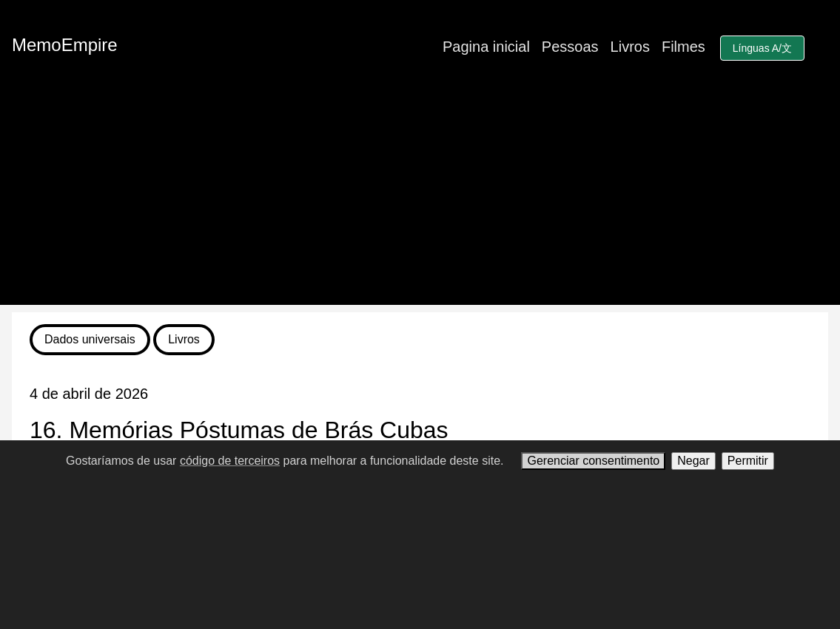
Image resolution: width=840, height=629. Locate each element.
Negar (693, 461)
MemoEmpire (65, 45)
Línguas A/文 (762, 48)
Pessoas (570, 47)
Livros (630, 47)
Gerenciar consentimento (593, 461)
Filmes (683, 47)
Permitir (748, 461)
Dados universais (90, 339)
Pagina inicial (486, 47)
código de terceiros (230, 461)
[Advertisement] (420, 201)
